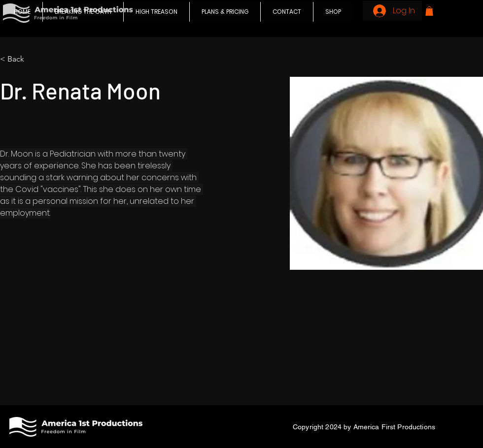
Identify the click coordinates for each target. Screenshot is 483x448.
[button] (429, 11)
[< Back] (19, 59)
